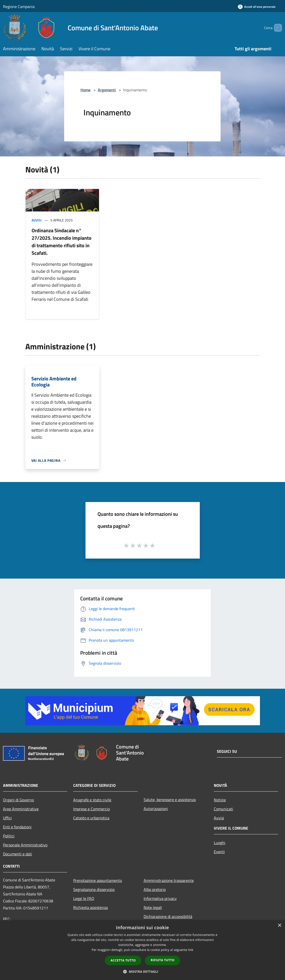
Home (85, 90)
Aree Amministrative (21, 809)
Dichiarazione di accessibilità (168, 916)
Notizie (220, 800)
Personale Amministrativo (25, 845)
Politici (9, 836)
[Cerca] (276, 28)
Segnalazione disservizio (94, 889)
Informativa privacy (160, 898)
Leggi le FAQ (84, 898)
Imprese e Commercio (91, 809)
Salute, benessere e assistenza (170, 800)
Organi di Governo (18, 800)
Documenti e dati (18, 854)
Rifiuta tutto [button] (163, 960)
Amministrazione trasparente (169, 880)
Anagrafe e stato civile (92, 800)
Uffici (7, 818)
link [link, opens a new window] (191, 950)
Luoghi (220, 843)
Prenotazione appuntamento (98, 880)
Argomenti (107, 90)
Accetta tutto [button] (123, 960)
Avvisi (37, 220)
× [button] (279, 926)
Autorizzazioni (156, 809)
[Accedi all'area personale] (257, 7)
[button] (143, 971)
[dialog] (142, 950)
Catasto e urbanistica (91, 818)
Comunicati (223, 809)
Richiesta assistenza (90, 907)
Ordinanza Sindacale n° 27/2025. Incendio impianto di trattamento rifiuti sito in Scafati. (62, 242)
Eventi (219, 852)
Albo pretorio (155, 889)
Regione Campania (19, 7)
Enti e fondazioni (17, 827)
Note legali (153, 907)
